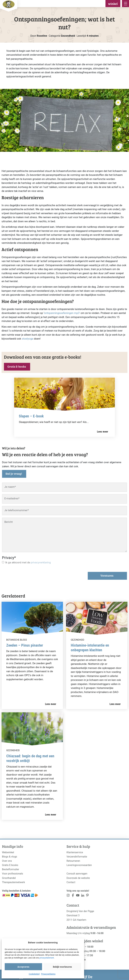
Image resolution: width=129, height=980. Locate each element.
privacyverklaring (41, 562)
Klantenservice (75, 852)
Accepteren (23, 967)
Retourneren (73, 861)
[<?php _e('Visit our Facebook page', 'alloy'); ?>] (73, 896)
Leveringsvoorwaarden (79, 865)
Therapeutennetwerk (13, 882)
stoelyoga (28, 339)
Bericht (9, 522)
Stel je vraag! (14, 474)
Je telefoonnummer (17, 510)
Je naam (10, 487)
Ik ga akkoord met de (28, 562)
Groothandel (9, 878)
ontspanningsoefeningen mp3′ (62, 313)
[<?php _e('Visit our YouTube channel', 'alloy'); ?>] (78, 896)
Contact (71, 882)
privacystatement (47, 958)
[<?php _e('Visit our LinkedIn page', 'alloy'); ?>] (83, 896)
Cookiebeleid (34, 974)
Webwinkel (8, 852)
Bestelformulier (11, 869)
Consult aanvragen (77, 874)
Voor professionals (13, 874)
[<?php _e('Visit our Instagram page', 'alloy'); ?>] (68, 896)
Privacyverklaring (48, 974)
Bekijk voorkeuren (62, 967)
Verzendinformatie (77, 857)
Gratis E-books (17, 366)
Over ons (7, 861)
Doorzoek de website (78, 878)
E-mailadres (12, 498)
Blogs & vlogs (10, 857)
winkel (113, 4)
